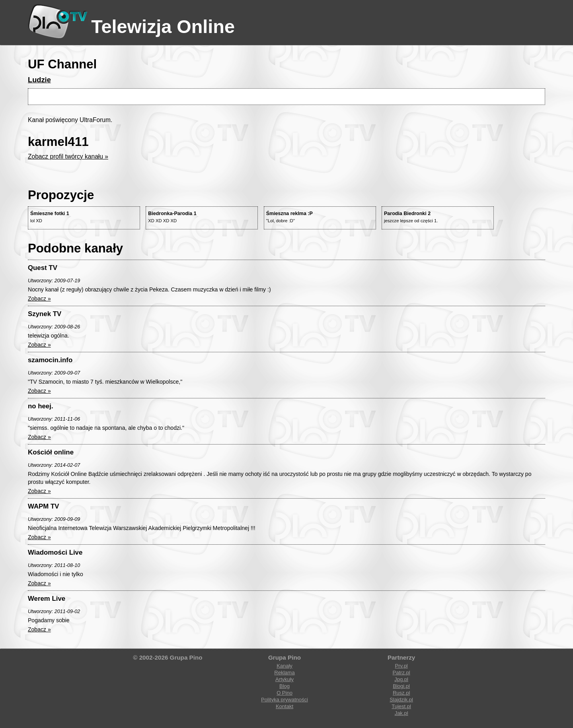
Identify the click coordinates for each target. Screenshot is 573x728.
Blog (285, 686)
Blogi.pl (401, 686)
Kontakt (285, 706)
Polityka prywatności (285, 700)
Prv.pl (401, 666)
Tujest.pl (401, 706)
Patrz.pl (401, 673)
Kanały (285, 666)
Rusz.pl (401, 693)
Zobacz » (39, 299)
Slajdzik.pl (401, 700)
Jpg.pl (401, 679)
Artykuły (285, 679)
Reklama (284, 673)
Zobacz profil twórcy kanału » (68, 156)
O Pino (285, 693)
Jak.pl (401, 713)
